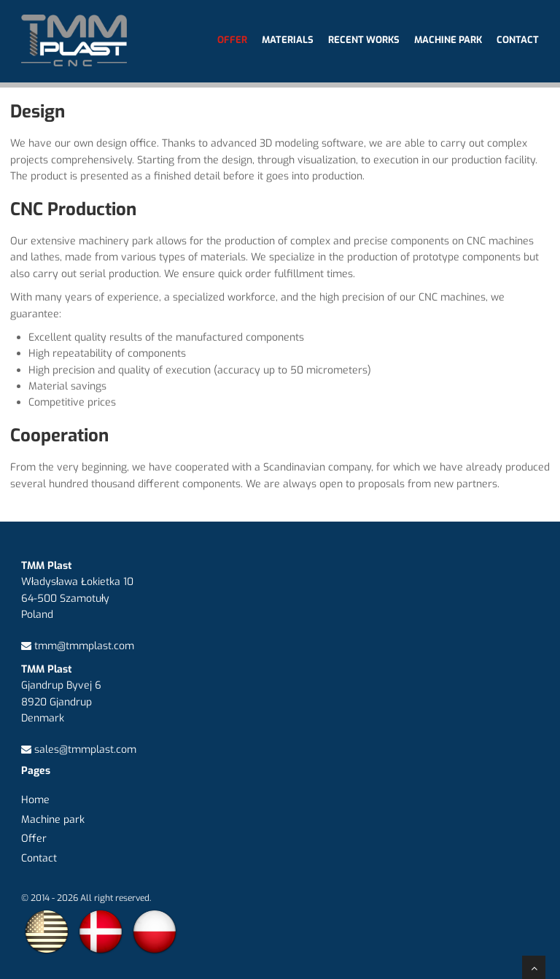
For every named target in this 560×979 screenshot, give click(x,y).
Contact (518, 40)
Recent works (364, 40)
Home (35, 800)
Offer (232, 40)
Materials (288, 40)
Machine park (448, 40)
